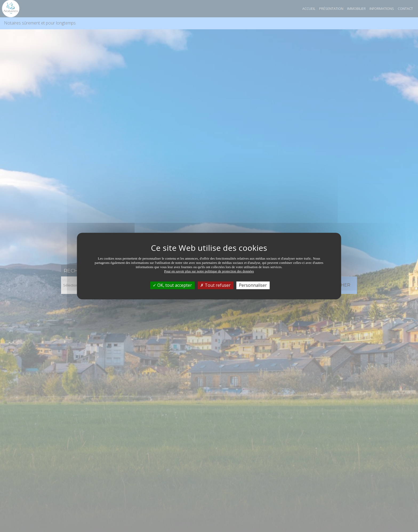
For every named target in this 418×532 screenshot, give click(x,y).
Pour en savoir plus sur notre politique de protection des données (209, 271)
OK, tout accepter (172, 285)
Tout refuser (215, 285)
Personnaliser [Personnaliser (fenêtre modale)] (253, 285)
